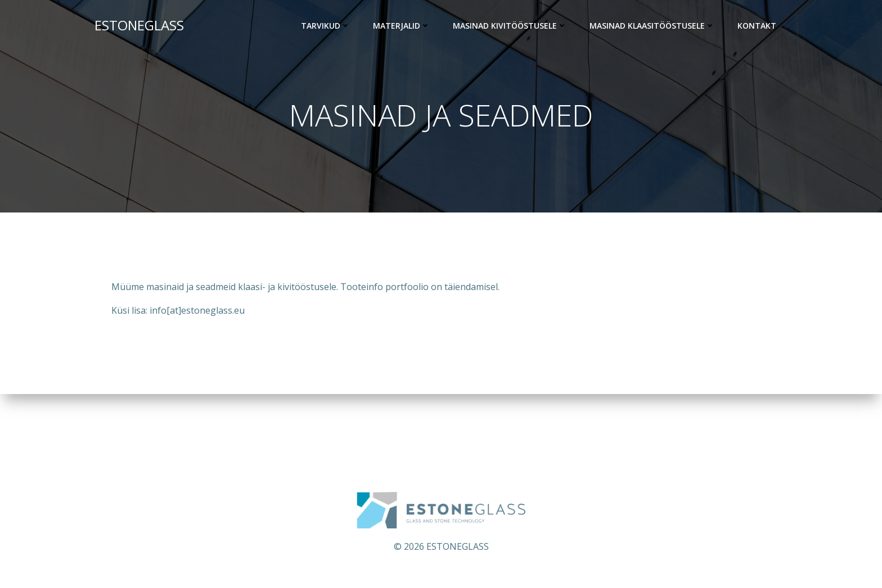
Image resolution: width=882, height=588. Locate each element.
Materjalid (402, 26)
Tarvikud (326, 26)
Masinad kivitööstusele (510, 26)
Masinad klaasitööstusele (652, 26)
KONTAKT (757, 26)
